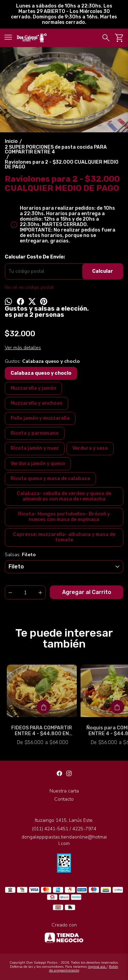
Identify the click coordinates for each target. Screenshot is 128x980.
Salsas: (20, 555)
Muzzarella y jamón (33, 388)
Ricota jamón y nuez (35, 448)
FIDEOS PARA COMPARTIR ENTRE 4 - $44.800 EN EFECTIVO (42, 731)
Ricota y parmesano (35, 433)
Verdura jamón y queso (38, 464)
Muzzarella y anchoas (37, 403)
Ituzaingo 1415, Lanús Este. (64, 820)
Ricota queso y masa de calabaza (50, 479)
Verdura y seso (90, 448)
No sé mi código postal (29, 287)
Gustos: (42, 361)
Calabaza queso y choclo (41, 373)
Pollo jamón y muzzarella (40, 418)
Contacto (64, 799)
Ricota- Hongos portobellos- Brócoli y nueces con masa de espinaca (64, 517)
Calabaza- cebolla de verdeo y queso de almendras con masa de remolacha (64, 496)
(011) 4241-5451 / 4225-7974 (64, 829)
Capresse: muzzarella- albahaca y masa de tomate (64, 537)
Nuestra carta (64, 791)
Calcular (103, 271)
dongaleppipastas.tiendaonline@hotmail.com (64, 840)
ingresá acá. (97, 967)
